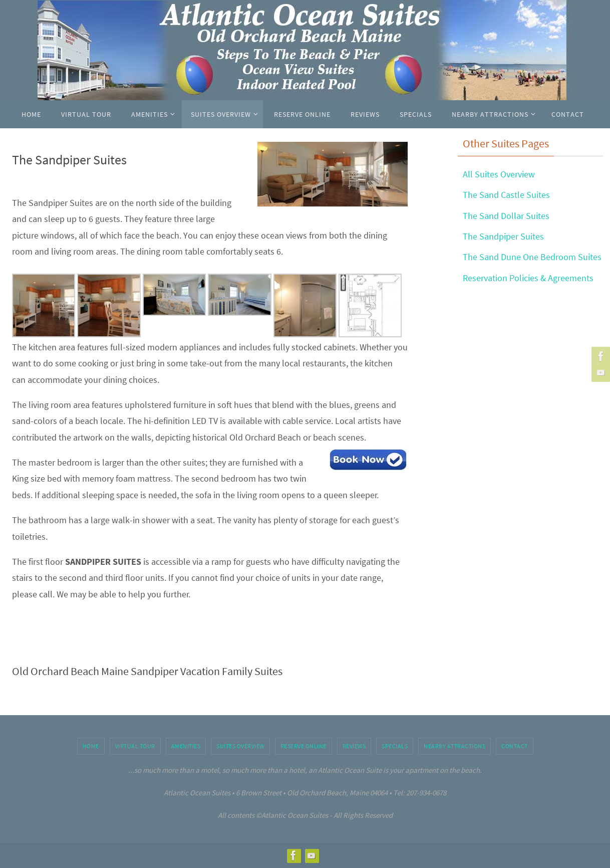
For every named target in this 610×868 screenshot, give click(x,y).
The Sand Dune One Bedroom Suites (532, 257)
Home (91, 746)
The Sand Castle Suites (506, 195)
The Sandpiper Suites (503, 236)
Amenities (186, 746)
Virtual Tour (135, 746)
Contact (515, 746)
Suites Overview (240, 746)
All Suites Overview (499, 174)
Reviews (354, 746)
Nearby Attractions (454, 746)
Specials (395, 746)
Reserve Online (303, 746)
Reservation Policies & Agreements (528, 278)
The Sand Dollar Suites (506, 216)
